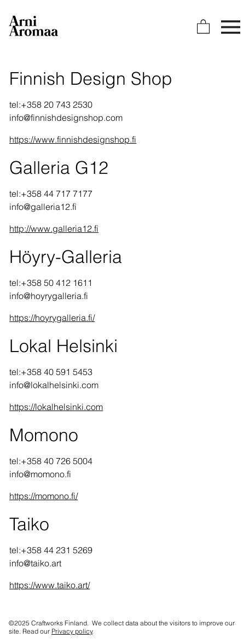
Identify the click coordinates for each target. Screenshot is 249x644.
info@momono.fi (40, 474)
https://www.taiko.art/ (50, 585)
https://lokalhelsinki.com (56, 407)
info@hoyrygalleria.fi (49, 296)
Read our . (58, 631)
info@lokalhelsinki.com (54, 385)
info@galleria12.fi (43, 207)
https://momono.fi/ (44, 496)
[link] (203, 26)
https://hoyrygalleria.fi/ (52, 318)
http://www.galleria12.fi (54, 229)
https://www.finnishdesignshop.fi (73, 139)
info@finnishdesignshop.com (66, 118)
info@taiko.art (35, 563)
